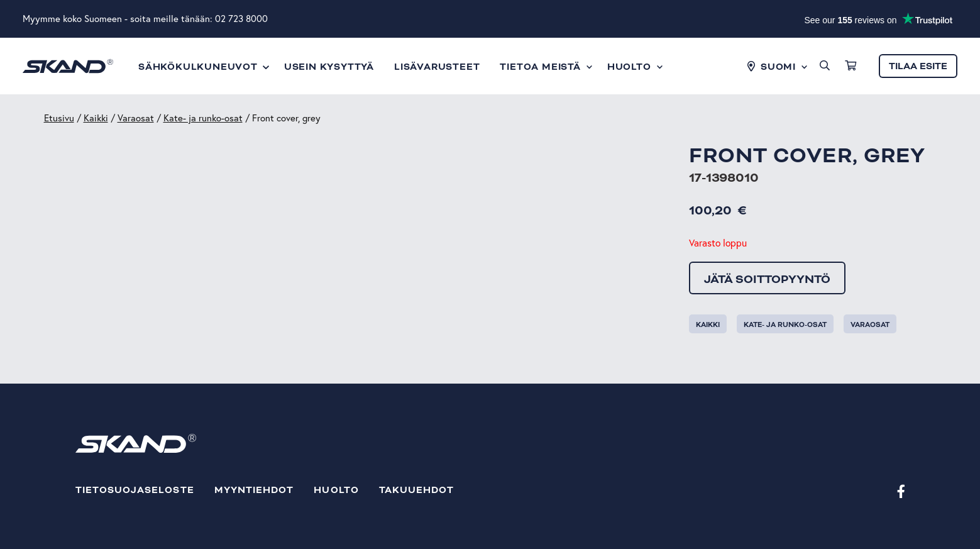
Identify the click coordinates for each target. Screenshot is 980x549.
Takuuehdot (417, 490)
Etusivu (59, 118)
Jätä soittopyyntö (767, 279)
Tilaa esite (918, 66)
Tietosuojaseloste (135, 490)
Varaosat (136, 118)
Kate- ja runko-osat (203, 118)
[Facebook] (901, 491)
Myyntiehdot (254, 490)
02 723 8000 (241, 19)
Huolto (336, 490)
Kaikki (96, 118)
